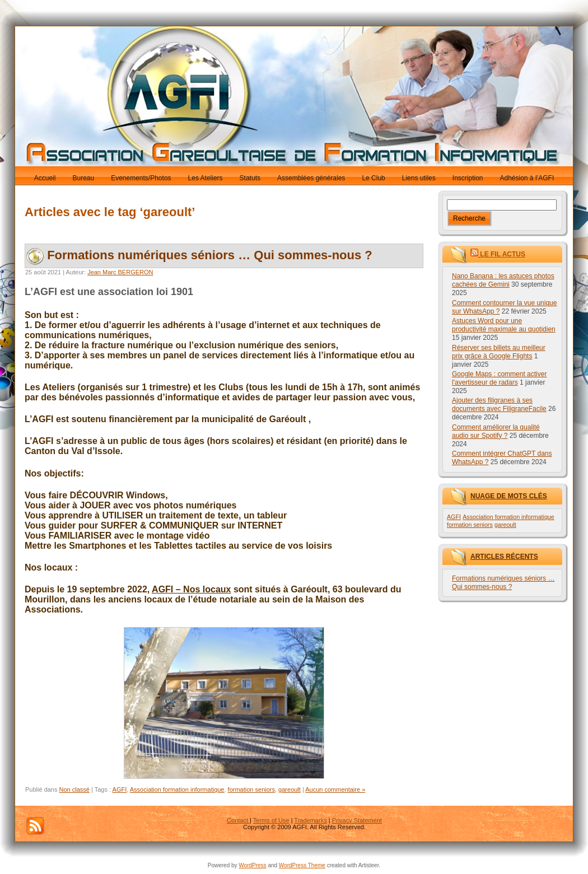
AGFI (120, 789)
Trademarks (310, 820)
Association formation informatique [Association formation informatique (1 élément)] (508, 517)
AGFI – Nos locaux (191, 589)
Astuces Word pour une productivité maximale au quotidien (504, 325)
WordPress (252, 865)
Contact (238, 820)
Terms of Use (271, 820)
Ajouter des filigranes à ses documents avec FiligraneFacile (499, 405)
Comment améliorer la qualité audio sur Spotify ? (496, 431)
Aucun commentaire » (335, 789)
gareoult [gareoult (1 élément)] (505, 525)
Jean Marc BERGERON (120, 272)
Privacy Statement (357, 820)
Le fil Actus (503, 254)
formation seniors (251, 789)
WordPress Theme (302, 865)
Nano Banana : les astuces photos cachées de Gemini (503, 280)
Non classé (74, 789)
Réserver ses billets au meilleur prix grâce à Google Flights (499, 352)
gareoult (290, 789)
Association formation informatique (177, 789)
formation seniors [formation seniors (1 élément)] (470, 525)
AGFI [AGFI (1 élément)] (454, 517)
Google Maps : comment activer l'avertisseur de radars (499, 378)
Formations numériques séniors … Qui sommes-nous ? (210, 255)
